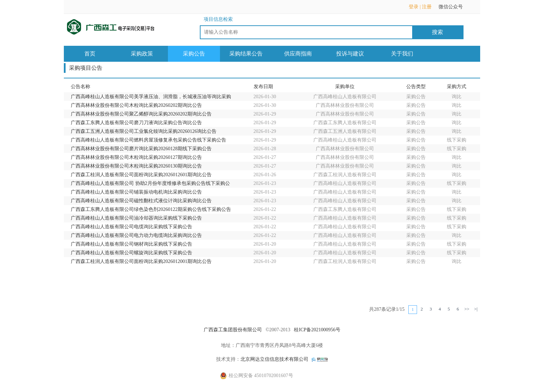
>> (467, 309)
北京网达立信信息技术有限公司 (274, 359)
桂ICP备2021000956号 (317, 330)
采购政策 (142, 54)
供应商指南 (298, 54)
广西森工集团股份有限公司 (233, 330)
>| (476, 309)
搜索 (437, 32)
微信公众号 (454, 9)
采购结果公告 (246, 54)
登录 (414, 7)
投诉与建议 (350, 54)
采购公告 (194, 54)
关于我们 (402, 54)
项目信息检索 (218, 19)
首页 (90, 54)
